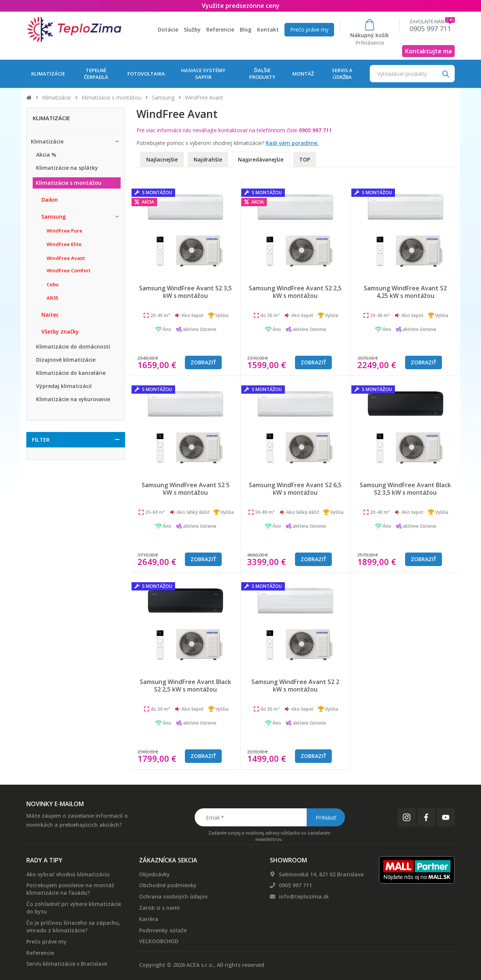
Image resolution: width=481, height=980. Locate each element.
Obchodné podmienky (168, 885)
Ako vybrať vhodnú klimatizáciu (68, 874)
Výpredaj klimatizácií (64, 386)
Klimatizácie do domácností (73, 347)
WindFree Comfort (69, 270)
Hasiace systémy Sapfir (203, 74)
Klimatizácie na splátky (67, 168)
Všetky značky (60, 331)
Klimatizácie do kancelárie (71, 373)
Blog (246, 29)
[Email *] (269, 817)
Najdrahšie (208, 159)
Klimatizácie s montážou (111, 97)
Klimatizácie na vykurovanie (73, 399)
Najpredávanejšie (261, 159)
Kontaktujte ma (428, 51)
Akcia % (46, 155)
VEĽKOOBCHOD (159, 941)
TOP (305, 159)
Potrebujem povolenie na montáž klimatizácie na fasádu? (70, 889)
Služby (192, 29)
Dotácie (168, 29)
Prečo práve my (309, 29)
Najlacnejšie (162, 159)
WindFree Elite (64, 244)
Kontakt (268, 29)
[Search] (445, 73)
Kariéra (149, 919)
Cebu (53, 284)
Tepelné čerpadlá (96, 74)
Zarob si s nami (159, 908)
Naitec (50, 315)
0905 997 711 (295, 885)
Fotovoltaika (146, 74)
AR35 (52, 298)
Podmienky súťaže (163, 930)
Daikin (50, 200)
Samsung (163, 97)
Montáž (303, 74)
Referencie (220, 29)
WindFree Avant (66, 258)
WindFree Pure (64, 231)
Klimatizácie (48, 74)
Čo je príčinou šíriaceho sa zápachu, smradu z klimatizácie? (73, 926)
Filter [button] (41, 439)
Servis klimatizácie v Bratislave (67, 964)
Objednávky (154, 874)
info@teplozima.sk (304, 896)
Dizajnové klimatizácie (66, 360)
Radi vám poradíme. (292, 143)
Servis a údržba (342, 74)
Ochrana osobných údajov (173, 896)
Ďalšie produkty (262, 74)
